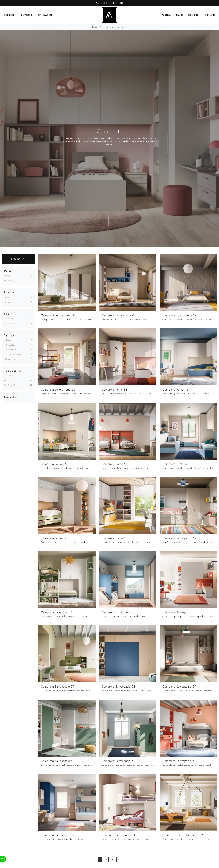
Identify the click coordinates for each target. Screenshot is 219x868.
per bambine (10, 376)
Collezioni (10, 15)
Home (95, 27)
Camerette (122, 27)
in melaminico (11, 302)
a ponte (8, 340)
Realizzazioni (45, 15)
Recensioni (194, 15)
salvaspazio (10, 359)
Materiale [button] (9, 292)
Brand (179, 15)
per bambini (10, 380)
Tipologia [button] (9, 335)
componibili (10, 349)
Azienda (166, 15)
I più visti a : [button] (11, 397)
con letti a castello (14, 354)
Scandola (8, 280)
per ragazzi (10, 385)
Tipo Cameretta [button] (13, 371)
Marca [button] (8, 271)
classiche (9, 319)
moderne (8, 323)
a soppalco (10, 345)
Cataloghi (27, 15)
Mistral (7, 276)
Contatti (210, 15)
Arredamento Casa (108, 27)
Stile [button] (7, 314)
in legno (8, 297)
